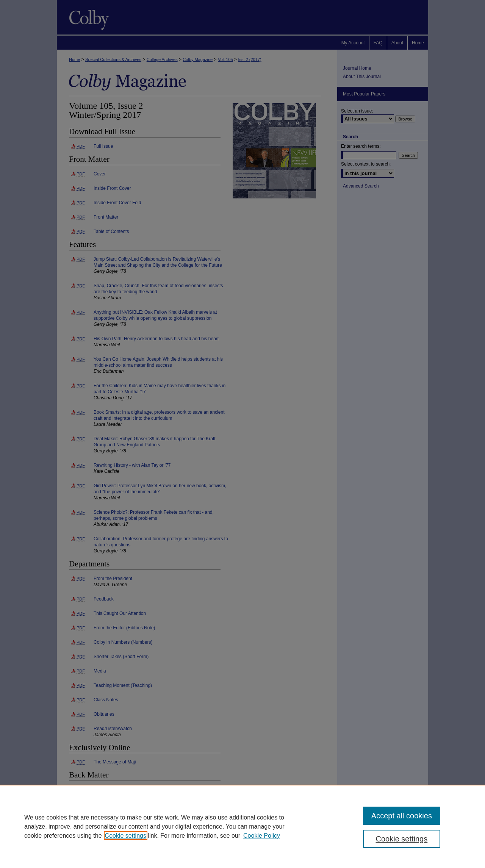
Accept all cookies (402, 816)
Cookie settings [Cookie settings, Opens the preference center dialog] (402, 839)
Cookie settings (126, 836)
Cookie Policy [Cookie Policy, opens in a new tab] (262, 836)
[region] (242, 826)
